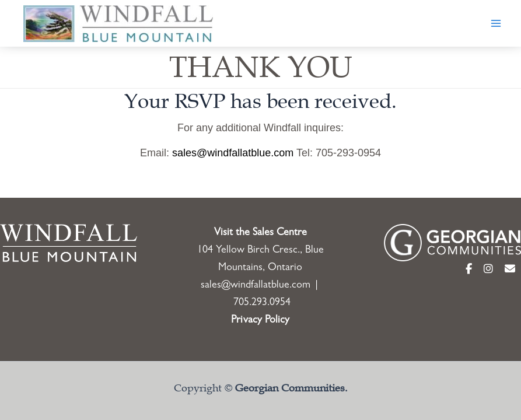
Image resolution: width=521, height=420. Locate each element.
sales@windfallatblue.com (233, 153)
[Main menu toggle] (496, 24)
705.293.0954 (262, 303)
